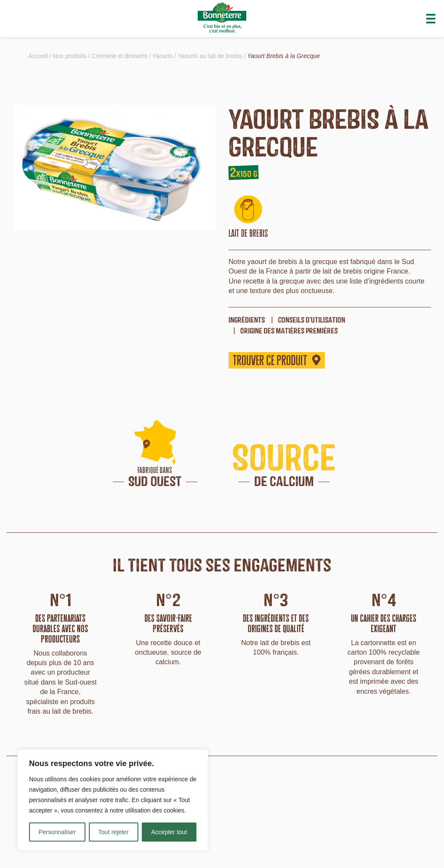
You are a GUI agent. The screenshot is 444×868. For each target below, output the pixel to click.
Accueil (38, 56)
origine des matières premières (289, 331)
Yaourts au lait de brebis (211, 56)
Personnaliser (57, 832)
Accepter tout (169, 832)
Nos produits (70, 56)
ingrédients (247, 320)
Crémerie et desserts (120, 56)
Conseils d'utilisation (312, 320)
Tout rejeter (114, 832)
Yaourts (164, 56)
